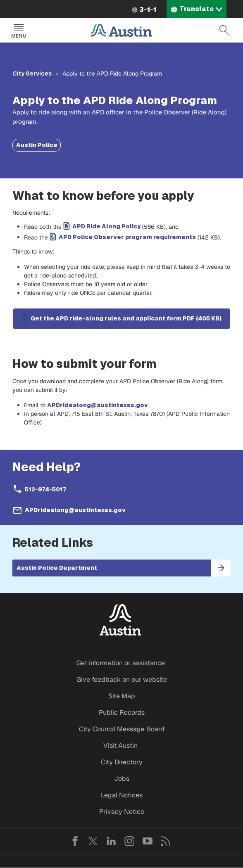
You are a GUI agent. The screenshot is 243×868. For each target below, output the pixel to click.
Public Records (122, 713)
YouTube (148, 841)
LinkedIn (111, 841)
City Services (32, 74)
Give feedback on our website (122, 679)
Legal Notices (122, 795)
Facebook (75, 841)
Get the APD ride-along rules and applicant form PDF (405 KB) (126, 318)
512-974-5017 (45, 489)
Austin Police (37, 145)
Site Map (122, 696)
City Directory (122, 762)
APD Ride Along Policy (106, 226)
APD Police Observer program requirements (127, 237)
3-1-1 (148, 10)
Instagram (129, 841)
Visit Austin (120, 746)
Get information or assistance (121, 663)
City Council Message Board (122, 729)
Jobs (122, 779)
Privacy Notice (122, 812)
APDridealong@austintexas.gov (98, 405)
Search (224, 30)
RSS (166, 841)
